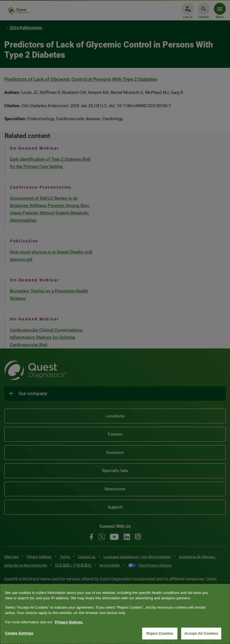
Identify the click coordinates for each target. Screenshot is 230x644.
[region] (115, 614)
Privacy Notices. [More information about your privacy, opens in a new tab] (69, 622)
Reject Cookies (160, 633)
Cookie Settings (19, 633)
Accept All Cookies (201, 633)
